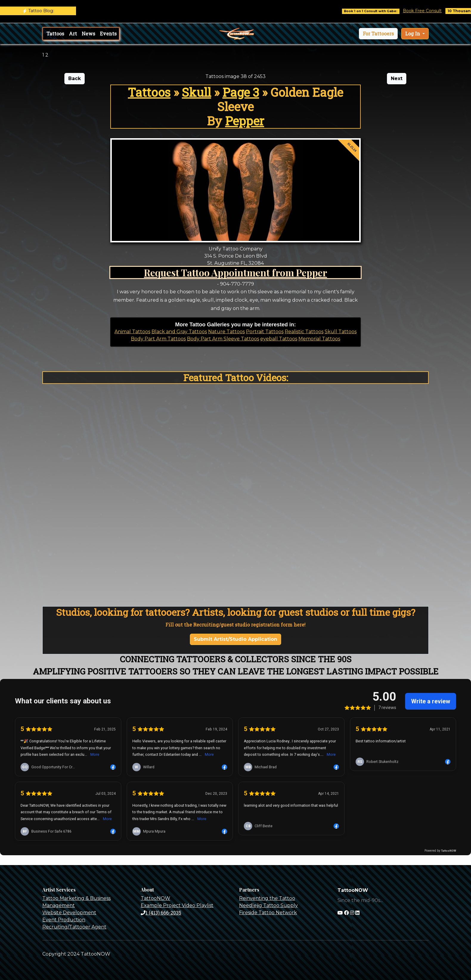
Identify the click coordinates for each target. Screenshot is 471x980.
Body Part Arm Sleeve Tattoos (223, 339)
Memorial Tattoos (319, 339)
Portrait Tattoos (265, 332)
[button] (378, 34)
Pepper (245, 121)
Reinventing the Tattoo (267, 898)
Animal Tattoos (132, 332)
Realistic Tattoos (304, 332)
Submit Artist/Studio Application (235, 639)
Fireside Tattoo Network (268, 913)
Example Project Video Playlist (177, 905)
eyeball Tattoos (279, 339)
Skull (196, 92)
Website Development (69, 913)
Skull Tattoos (341, 332)
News (88, 34)
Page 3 (241, 92)
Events (108, 34)
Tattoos (55, 34)
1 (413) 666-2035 (161, 913)
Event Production (64, 920)
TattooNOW (155, 898)
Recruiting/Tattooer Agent (74, 927)
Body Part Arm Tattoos (158, 339)
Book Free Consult (427, 11)
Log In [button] (413, 34)
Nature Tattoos (226, 332)
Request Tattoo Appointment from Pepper (235, 272)
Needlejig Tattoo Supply (268, 905)
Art (73, 34)
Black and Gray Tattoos (179, 332)
